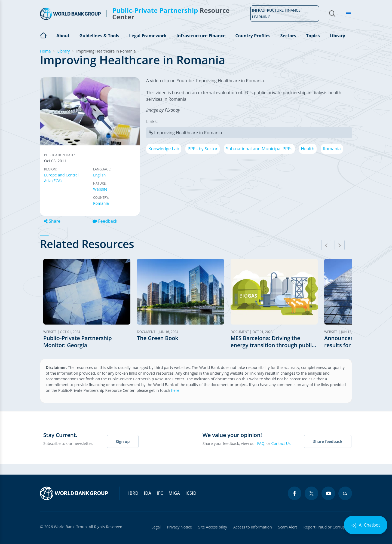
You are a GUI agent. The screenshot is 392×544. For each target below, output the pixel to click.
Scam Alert (287, 527)
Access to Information (252, 527)
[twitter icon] (311, 493)
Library (337, 36)
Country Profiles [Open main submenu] (253, 36)
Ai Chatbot (366, 525)
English (99, 175)
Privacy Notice (178, 527)
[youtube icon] (328, 493)
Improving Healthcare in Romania (188, 133)
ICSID (191, 493)
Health (308, 149)
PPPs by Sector (203, 149)
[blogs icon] (345, 493)
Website (100, 189)
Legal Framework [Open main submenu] (148, 36)
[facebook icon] (295, 493)
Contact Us (281, 443)
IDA (147, 493)
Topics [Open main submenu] (313, 36)
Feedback (105, 221)
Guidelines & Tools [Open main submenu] (99, 36)
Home (43, 35)
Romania (101, 203)
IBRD (133, 493)
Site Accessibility (212, 527)
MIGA (174, 493)
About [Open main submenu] (63, 36)
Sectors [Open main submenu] (288, 36)
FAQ (261, 443)
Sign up (123, 441)
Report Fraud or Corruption (328, 527)
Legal (155, 527)
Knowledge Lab (164, 149)
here (175, 390)
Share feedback (328, 441)
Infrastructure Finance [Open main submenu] (201, 36)
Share (52, 221)
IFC (160, 493)
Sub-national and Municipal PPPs (259, 149)
